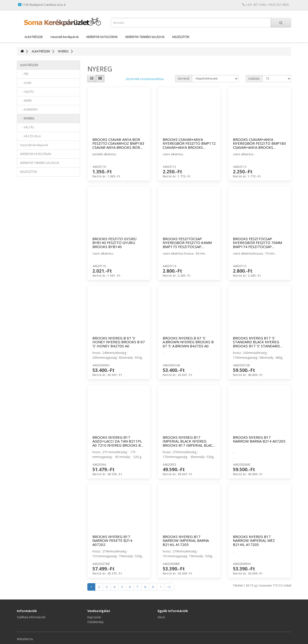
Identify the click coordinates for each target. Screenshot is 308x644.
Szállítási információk (31, 617)
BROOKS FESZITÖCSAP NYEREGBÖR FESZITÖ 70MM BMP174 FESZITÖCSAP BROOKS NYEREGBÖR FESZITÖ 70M (257, 247)
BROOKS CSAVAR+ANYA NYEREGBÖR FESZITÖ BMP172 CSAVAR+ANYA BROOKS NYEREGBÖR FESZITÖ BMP (189, 145)
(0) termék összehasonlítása (145, 79)
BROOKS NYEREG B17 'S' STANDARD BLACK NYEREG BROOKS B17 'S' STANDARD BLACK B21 (256, 344)
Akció (161, 617)
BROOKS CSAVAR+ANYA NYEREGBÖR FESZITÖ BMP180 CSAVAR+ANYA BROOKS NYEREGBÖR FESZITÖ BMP (259, 145)
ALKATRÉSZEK (34, 37)
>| (169, 587)
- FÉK (24, 74)
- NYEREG (27, 118)
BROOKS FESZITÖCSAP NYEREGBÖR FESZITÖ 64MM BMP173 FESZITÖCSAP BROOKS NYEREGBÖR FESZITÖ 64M (187, 247)
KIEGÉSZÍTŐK (181, 37)
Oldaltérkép (96, 622)
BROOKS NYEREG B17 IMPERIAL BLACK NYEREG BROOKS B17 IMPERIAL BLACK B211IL (189, 443)
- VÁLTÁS (27, 127)
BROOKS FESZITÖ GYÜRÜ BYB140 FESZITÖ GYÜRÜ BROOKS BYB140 (114, 243)
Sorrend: (184, 78)
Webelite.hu (25, 639)
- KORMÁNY (29, 109)
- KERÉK (26, 101)
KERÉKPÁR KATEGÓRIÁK (102, 37)
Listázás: (254, 78)
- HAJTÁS (27, 92)
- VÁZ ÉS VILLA (30, 136)
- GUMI (26, 83)
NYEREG (63, 51)
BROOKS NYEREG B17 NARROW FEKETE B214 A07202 (112, 541)
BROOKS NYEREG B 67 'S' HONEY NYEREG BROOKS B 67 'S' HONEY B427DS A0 (119, 342)
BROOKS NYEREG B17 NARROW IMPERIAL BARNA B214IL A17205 (186, 541)
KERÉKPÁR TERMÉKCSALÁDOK (145, 37)
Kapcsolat (94, 617)
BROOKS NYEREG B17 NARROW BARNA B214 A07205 (259, 439)
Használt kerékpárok (65, 37)
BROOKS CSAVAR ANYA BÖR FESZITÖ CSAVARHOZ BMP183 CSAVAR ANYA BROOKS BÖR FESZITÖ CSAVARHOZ (118, 145)
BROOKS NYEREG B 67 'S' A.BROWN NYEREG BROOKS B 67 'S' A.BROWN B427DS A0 (188, 342)
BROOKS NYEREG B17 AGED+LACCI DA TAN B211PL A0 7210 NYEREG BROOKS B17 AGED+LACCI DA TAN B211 (119, 443)
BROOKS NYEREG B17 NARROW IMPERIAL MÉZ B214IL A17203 (254, 541)
